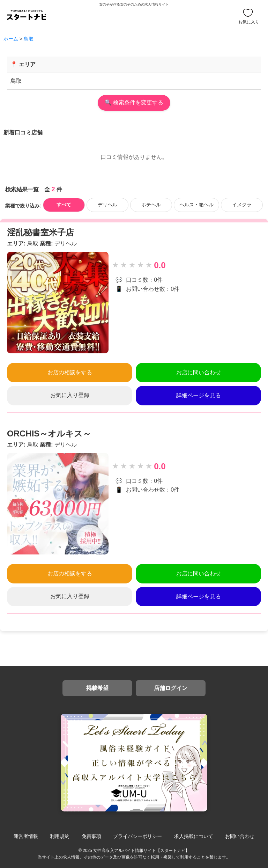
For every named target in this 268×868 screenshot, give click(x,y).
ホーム (11, 39)
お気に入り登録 (70, 395)
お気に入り (249, 17)
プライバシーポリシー (137, 836)
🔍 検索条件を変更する (134, 102)
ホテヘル (151, 205)
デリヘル (107, 205)
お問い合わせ (240, 836)
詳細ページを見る (199, 395)
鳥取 (29, 39)
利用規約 (60, 836)
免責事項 (91, 836)
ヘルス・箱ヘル (196, 205)
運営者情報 (26, 836)
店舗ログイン (171, 688)
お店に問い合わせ (199, 372)
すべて (64, 205)
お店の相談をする (70, 372)
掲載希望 (97, 688)
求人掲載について (194, 836)
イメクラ (242, 205)
